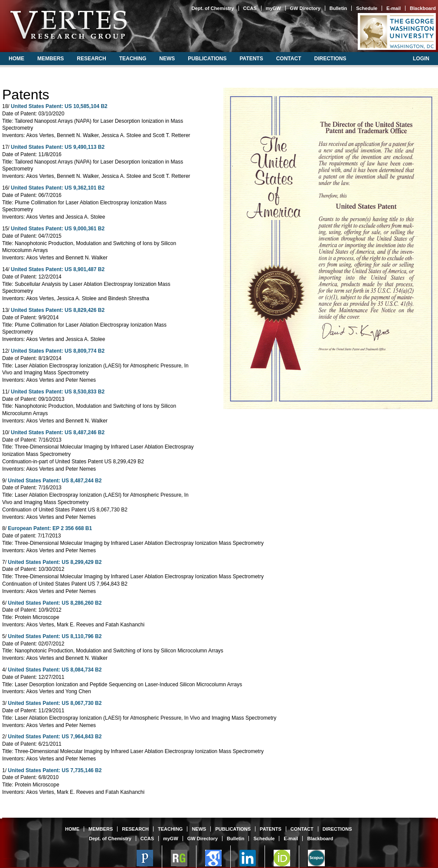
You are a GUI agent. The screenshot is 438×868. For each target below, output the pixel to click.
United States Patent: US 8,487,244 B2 (55, 481)
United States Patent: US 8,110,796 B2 (55, 636)
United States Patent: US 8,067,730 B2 (55, 703)
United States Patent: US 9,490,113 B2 (58, 147)
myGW (273, 8)
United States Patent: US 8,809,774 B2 (58, 351)
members (51, 59)
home (16, 59)
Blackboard (423, 8)
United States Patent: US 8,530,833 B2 (58, 392)
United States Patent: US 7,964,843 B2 (55, 737)
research (91, 59)
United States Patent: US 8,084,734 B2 (55, 670)
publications (207, 59)
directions (330, 59)
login (421, 59)
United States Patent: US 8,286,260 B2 (55, 603)
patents (251, 59)
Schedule (367, 8)
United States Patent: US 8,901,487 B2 (58, 269)
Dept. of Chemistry (213, 8)
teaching (133, 59)
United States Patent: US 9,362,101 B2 (58, 188)
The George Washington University (397, 31)
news (167, 59)
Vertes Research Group (68, 25)
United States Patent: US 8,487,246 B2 (58, 432)
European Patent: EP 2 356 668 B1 (50, 528)
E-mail (394, 8)
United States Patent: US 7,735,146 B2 (55, 770)
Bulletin (338, 8)
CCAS (250, 8)
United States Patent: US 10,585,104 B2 (59, 106)
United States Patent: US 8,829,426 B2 (58, 310)
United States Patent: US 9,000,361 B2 (58, 229)
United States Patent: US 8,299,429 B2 (55, 562)
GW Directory (305, 8)
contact (289, 59)
